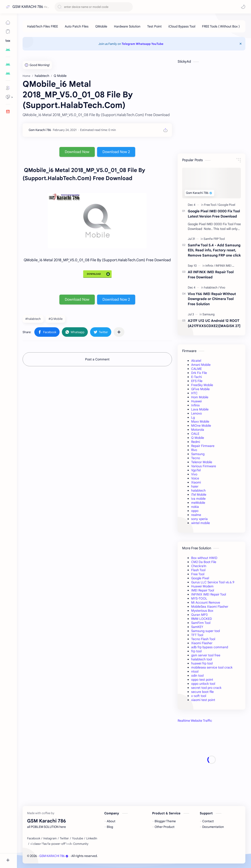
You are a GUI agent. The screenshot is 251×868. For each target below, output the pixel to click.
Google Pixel (200, 578)
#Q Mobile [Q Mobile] (56, 319)
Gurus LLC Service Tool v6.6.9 (213, 582)
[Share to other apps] (119, 332)
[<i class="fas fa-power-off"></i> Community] (59, 844)
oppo (195, 511)
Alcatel (196, 361)
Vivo (194, 474)
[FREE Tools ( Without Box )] (221, 26)
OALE (195, 434)
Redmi (196, 442)
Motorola (198, 430)
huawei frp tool (202, 663)
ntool (195, 671)
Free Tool (198, 574)
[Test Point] (154, 26)
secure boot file (202, 692)
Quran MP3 (199, 615)
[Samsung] (209, 314)
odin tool (197, 676)
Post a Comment (97, 359)
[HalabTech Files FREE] (43, 26)
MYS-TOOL (199, 598)
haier (195, 486)
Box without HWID (204, 558)
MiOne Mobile (201, 426)
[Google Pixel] (227, 205)
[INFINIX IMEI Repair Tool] (231, 266)
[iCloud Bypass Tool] (182, 26)
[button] (243, 7)
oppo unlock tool (203, 684)
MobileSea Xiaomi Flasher (210, 607)
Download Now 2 (116, 152)
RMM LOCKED (202, 619)
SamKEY (197, 627)
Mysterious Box (202, 611)
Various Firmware (204, 466)
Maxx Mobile (200, 421)
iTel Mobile (199, 495)
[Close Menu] (241, 44)
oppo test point (202, 680)
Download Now (77, 152)
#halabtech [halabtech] (33, 319)
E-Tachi (196, 377)
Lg (193, 417)
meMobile (198, 503)
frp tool (196, 651)
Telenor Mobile (202, 462)
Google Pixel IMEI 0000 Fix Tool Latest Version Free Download (214, 214)
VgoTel (196, 470)
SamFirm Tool (201, 623)
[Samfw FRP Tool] (214, 239)
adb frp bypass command (210, 647)
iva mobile (198, 499)
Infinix (195, 405)
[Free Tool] (211, 205)
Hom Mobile (200, 397)
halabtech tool (202, 659)
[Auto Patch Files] (77, 26)
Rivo (194, 450)
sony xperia (199, 519)
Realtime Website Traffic (195, 721)
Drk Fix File (199, 373)
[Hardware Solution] (127, 26)
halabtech (198, 490)
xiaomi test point (203, 700)
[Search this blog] (94, 7)
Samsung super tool (206, 631)
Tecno (196, 458)
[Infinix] (210, 266)
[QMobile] (101, 26)
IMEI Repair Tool (203, 590)
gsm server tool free (206, 655)
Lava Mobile (200, 409)
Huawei (196, 401)
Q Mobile (198, 438)
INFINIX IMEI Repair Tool (209, 594)
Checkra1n (199, 566)
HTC (194, 393)
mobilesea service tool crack (212, 667)
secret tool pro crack (206, 688)
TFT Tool (197, 635)
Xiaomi (196, 482)
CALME (196, 369)
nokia (195, 507)
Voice (195, 478)
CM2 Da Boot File (204, 562)
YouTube (157, 44)
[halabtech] (212, 287)
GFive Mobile (200, 389)
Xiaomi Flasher (202, 643)
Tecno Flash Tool (203, 639)
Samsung (198, 454)
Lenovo (196, 413)
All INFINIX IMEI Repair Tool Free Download (211, 275)
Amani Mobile (201, 365)
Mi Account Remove (206, 602)
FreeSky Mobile (202, 385)
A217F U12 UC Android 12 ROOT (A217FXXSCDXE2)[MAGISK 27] (214, 323)
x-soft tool (199, 696)
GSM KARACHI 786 (28, 7)
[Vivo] (222, 287)
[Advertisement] (211, 760)
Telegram (128, 44)
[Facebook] (34, 838)
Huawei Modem (202, 586)
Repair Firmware (203, 446)
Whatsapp (143, 44)
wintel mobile (201, 523)
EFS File (197, 381)
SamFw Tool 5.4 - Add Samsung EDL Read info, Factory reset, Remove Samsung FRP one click (214, 250)
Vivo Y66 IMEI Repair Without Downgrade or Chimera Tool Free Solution (212, 299)
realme (196, 515)
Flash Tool (198, 570)
